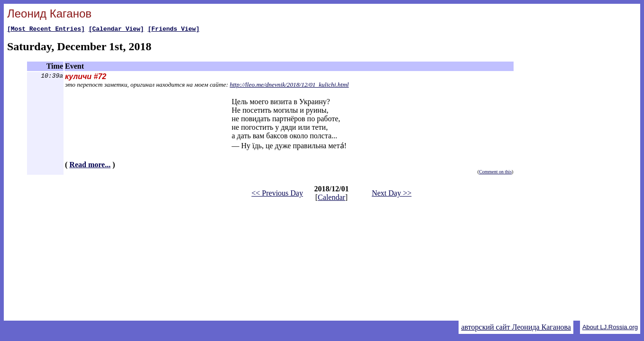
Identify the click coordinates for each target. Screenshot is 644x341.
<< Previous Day (277, 194)
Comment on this (495, 173)
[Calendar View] (116, 30)
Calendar (331, 199)
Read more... (90, 166)
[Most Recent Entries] (46, 30)
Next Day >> (392, 194)
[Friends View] (173, 30)
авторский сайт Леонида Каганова (516, 327)
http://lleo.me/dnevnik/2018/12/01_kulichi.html (290, 86)
